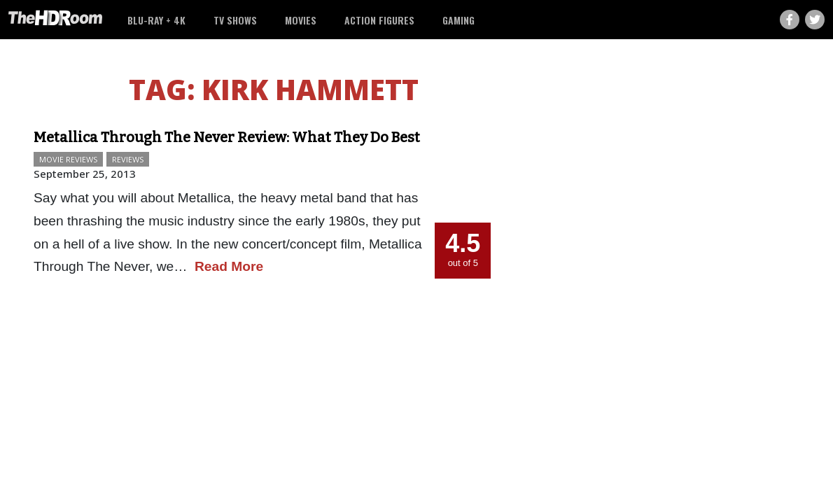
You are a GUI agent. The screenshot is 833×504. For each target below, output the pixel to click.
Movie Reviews (68, 159)
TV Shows (235, 20)
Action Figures (379, 20)
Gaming (458, 20)
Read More (229, 266)
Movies (301, 20)
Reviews (128, 159)
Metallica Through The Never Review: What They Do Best (227, 137)
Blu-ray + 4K (156, 20)
